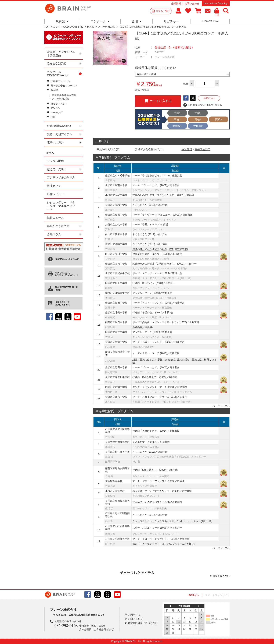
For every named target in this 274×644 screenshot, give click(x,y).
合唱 (137, 21)
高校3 (219, 119)
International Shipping (216, 3)
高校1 (177, 119)
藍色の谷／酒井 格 (143, 327)
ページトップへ (221, 406)
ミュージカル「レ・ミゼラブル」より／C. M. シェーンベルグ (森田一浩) (172, 521)
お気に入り (210, 98)
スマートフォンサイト (217, 595)
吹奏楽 (62, 21)
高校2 (198, 119)
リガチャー (171, 21)
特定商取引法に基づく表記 (143, 623)
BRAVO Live (210, 21)
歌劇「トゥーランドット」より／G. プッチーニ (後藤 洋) (164, 544)
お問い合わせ (192, 3)
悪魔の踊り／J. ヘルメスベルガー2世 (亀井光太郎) (160, 249)
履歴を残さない (221, 576)
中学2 (198, 113)
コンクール (100, 21)
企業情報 (176, 3)
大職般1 (177, 126)
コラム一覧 (163, 11)
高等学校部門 (203, 149)
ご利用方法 (134, 615)
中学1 (177, 113)
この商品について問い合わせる (203, 105)
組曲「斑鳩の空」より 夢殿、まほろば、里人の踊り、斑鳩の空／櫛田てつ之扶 (174, 361)
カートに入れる (158, 101)
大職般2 (198, 126)
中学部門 (187, 149)
